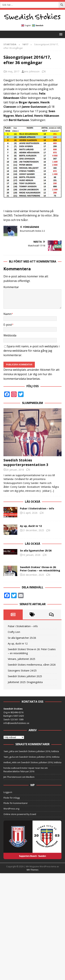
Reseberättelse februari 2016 (19, 771)
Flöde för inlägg (12, 798)
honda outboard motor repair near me (24, 768)
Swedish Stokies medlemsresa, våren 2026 (32, 665)
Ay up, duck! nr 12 (31, 526)
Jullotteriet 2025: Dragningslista (25, 682)
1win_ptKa (9, 751)
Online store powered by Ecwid (20, 814)
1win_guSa (9, 757)
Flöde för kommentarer (16, 803)
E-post (8, 325)
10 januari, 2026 (31, 555)
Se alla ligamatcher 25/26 (36, 551)
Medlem (30, 777)
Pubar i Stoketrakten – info (37, 508)
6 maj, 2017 (13, 71)
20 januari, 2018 (15, 470)
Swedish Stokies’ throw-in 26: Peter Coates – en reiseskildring (40, 569)
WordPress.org (11, 809)
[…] (52, 491)
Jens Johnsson (32, 71)
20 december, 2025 (33, 575)
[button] (60, 34)
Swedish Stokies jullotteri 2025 (25, 676)
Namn (7, 314)
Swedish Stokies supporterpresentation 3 (26, 462)
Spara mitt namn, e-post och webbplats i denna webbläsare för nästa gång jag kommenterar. (31, 351)
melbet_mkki (10, 762)
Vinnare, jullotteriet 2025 (21, 659)
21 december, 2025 (33, 530)
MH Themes (32, 870)
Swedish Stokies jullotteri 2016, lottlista (39, 751)
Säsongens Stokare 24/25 (22, 671)
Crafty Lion (14, 632)
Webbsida (10, 335)
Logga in (8, 792)
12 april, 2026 (30, 513)
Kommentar (11, 287)
